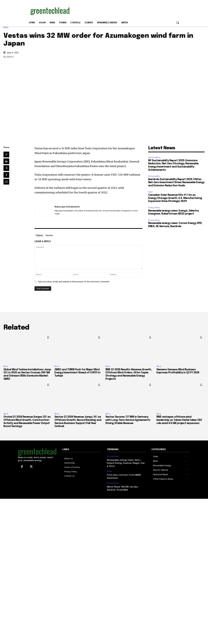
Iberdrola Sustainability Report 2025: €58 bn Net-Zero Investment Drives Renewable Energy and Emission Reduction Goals (176, 182)
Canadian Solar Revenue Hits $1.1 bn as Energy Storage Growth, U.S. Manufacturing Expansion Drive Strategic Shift (175, 198)
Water (110, 471)
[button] (178, 23)
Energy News (154, 208)
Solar (151, 192)
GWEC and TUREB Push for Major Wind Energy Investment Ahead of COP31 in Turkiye (77, 373)
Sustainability (154, 157)
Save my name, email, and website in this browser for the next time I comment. (74, 282)
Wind (7, 27)
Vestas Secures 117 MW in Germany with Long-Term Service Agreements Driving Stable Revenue (128, 420)
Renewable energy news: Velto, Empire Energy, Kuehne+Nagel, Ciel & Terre (126, 463)
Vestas (49, 235)
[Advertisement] (126, 11)
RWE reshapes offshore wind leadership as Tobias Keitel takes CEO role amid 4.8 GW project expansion (179, 420)
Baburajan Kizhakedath (67, 207)
